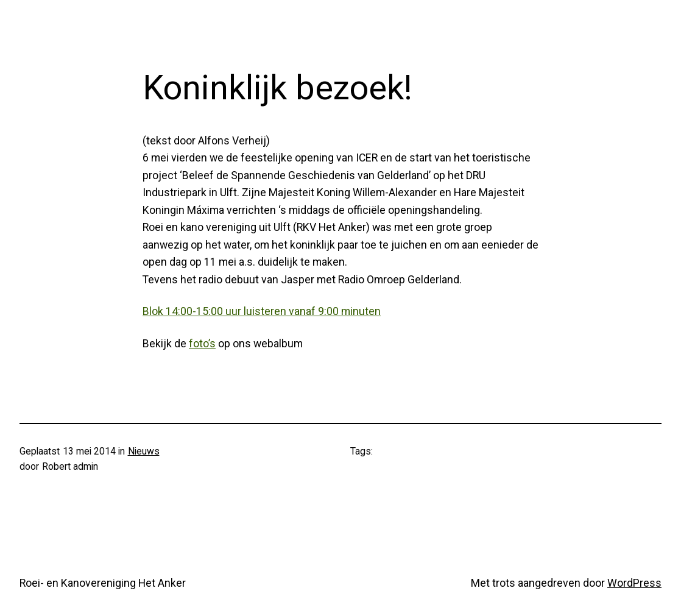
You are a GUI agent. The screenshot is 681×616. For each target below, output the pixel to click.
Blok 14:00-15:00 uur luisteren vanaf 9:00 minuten (262, 311)
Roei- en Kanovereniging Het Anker (103, 583)
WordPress (634, 583)
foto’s (202, 343)
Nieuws (144, 451)
